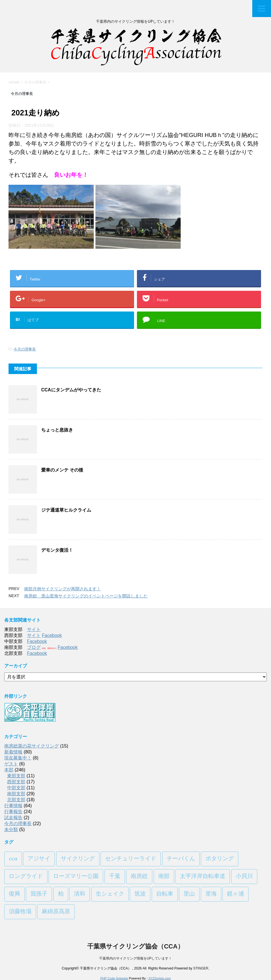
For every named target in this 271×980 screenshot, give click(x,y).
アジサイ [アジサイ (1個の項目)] (39, 859)
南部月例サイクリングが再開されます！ (62, 589)
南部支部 (16, 794)
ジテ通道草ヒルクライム (66, 510)
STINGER (201, 968)
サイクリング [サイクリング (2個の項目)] (78, 859)
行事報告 (13, 812)
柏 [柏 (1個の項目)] (61, 894)
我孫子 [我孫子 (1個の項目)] (39, 894)
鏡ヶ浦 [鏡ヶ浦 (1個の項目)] (235, 894)
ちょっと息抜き (57, 430)
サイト (34, 629)
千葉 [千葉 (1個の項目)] (115, 877)
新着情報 (13, 752)
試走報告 (13, 818)
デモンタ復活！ (57, 550)
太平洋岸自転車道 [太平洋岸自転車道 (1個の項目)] (203, 877)
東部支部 (16, 776)
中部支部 (16, 788)
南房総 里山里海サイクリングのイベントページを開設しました (86, 596)
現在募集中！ (18, 758)
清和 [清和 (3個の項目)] (80, 894)
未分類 (11, 830)
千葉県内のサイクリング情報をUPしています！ (136, 958)
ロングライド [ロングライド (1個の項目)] (26, 877)
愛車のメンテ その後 (62, 470)
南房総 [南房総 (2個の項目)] (139, 877)
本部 (9, 770)
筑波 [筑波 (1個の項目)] (140, 894)
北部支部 (16, 800)
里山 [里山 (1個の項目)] (189, 894)
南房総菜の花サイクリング (32, 746)
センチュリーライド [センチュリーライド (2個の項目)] (131, 859)
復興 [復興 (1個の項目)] (14, 894)
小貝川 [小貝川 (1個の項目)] (244, 877)
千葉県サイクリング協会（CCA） (135, 946)
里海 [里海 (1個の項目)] (211, 894)
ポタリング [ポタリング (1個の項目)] (220, 859)
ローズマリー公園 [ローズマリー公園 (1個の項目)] (76, 877)
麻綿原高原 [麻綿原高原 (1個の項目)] (56, 912)
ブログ (34, 647)
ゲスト (11, 764)
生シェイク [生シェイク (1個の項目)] (110, 894)
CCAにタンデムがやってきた (71, 390)
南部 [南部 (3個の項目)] (164, 877)
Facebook (52, 635)
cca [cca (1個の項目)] (13, 859)
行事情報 (13, 806)
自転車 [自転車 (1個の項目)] (165, 894)
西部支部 (16, 782)
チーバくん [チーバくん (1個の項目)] (181, 859)
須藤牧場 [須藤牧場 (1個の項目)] (20, 912)
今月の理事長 (25, 349)
